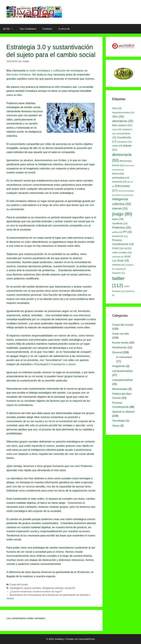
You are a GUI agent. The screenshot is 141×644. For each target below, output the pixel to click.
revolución (70, 588)
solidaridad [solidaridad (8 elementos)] (120, 269)
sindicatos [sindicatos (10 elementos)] (118, 265)
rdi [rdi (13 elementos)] (128, 248)
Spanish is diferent (123, 412)
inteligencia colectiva (53, 588)
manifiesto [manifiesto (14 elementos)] (120, 223)
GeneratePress (87, 639)
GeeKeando (119, 347)
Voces (116, 426)
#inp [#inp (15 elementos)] (117, 108)
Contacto (47, 29)
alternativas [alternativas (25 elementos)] (123, 121)
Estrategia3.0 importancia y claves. (56, 364)
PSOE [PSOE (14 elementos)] (118, 248)
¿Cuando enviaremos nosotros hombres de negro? (36, 592)
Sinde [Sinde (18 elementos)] (123, 261)
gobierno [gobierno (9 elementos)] (120, 195)
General (117, 352)
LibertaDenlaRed (122, 380)
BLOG (10, 29)
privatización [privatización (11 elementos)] (120, 236)
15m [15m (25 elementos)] (118, 117)
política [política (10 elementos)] (117, 232)
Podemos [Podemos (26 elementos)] (122, 227)
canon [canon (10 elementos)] (117, 130)
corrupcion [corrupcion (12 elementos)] (125, 142)
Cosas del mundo (19, 585)
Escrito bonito (120, 343)
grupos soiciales (33, 588)
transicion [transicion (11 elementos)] (119, 273)
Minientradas (120, 389)
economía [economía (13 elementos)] (119, 182)
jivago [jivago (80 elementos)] (122, 214)
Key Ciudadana (28, 29)
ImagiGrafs (119, 366)
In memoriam (124, 357)
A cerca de (64, 29)
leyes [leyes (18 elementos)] (118, 219)
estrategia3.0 (17, 588)
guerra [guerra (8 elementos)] (129, 195)
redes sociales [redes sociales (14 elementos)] (122, 253)
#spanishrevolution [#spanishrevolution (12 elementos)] (123, 113)
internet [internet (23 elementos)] (120, 209)
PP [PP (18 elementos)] (127, 232)
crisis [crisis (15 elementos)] (117, 146)
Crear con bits (121, 334)
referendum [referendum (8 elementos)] (118, 257)
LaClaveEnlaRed (122, 371)
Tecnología (119, 421)
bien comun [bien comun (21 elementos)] (122, 125)
